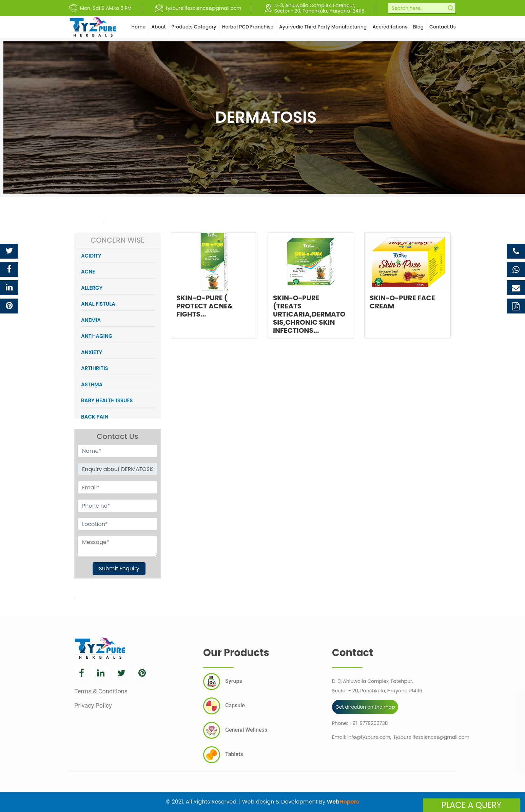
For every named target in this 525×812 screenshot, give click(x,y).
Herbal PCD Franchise (248, 27)
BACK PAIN (95, 417)
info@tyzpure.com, (369, 737)
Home (138, 27)
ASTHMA (92, 384)
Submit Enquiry (119, 569)
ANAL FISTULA (98, 304)
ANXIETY (92, 352)
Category (87, 223)
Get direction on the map (365, 707)
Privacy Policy (93, 705)
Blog (418, 27)
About (158, 27)
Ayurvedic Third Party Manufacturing (323, 27)
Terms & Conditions (101, 691)
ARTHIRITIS (95, 368)
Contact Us (443, 27)
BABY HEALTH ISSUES (107, 400)
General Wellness (235, 730)
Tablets (223, 755)
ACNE (88, 272)
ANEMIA (91, 320)
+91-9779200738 (369, 723)
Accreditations (390, 27)
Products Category (194, 27)
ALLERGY (92, 288)
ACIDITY (91, 256)
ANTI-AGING (97, 336)
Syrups (223, 682)
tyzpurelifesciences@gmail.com (431, 737)
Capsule (224, 706)
